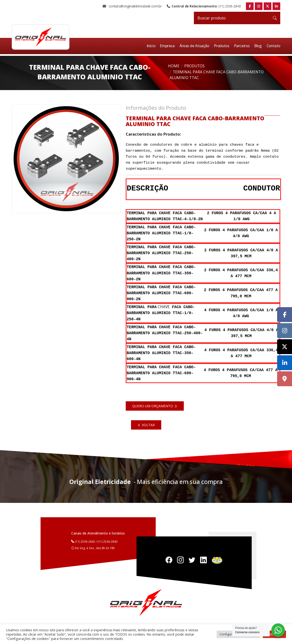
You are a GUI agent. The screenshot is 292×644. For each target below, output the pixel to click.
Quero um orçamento (155, 406)
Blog (259, 46)
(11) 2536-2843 (204, 6)
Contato (274, 46)
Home (174, 66)
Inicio (153, 46)
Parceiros (243, 46)
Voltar (146, 425)
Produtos (223, 46)
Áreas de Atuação (196, 46)
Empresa (169, 46)
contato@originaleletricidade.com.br (132, 6)
